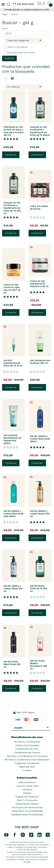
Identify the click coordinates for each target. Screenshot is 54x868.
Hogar (5, 14)
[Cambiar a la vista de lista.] (6, 79)
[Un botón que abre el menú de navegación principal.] (3, 4)
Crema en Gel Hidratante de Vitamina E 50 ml (39, 284)
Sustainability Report (27, 804)
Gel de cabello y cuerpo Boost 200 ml (40, 514)
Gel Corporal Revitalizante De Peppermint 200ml (12, 439)
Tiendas (27, 793)
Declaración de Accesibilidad (27, 811)
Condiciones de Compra (27, 752)
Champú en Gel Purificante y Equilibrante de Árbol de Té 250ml (40, 131)
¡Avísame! (37, 155)
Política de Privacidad (27, 745)
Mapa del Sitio (27, 767)
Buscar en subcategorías (16, 47)
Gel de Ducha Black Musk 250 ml (12, 664)
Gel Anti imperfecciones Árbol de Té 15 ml (13, 363)
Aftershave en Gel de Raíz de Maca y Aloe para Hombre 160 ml (13, 131)
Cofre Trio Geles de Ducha (39, 207)
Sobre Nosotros (27, 782)
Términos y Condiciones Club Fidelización (27, 760)
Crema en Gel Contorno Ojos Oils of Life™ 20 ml (12, 289)
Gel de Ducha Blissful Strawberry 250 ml (38, 665)
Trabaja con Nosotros (27, 797)
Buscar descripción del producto (19, 53)
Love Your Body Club (27, 786)
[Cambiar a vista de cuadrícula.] (12, 79)
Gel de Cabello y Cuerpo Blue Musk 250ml (40, 439)
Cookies (27, 770)
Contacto (27, 790)
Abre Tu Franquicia (27, 800)
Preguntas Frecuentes (27, 763)
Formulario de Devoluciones (27, 807)
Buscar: (5, 29)
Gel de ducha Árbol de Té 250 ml (38, 588)
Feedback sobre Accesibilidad (27, 815)
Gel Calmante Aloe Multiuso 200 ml (40, 362)
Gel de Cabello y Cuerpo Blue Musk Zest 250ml (13, 514)
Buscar (15, 14)
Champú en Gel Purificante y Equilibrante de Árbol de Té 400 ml (12, 208)
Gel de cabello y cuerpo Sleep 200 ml (13, 588)
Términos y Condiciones (27, 742)
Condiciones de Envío (27, 749)
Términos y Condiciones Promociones (27, 756)
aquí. (29, 862)
